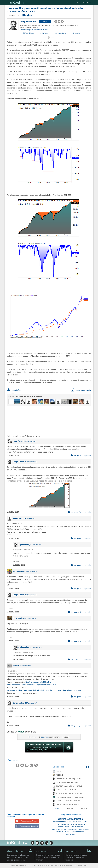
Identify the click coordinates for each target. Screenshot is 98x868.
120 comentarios (32, 571)
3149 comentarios (30, 441)
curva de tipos (70, 834)
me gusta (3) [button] (75, 512)
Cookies (33, 865)
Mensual (84, 809)
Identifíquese (33, 737)
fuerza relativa (84, 829)
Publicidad (69, 865)
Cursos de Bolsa (78, 850)
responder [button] (87, 455)
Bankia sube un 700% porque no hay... (69, 779)
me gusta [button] (12, 390)
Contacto (79, 865)
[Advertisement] (46, 420)
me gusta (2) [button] (75, 612)
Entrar (79, 3)
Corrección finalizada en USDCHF (68, 782)
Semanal (70, 809)
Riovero (16, 666)
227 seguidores (28, 33)
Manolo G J (18, 518)
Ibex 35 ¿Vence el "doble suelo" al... (68, 805)
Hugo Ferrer (18, 441)
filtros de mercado (77, 827)
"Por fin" (59, 771)
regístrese (45, 737)
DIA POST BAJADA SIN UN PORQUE (69, 786)
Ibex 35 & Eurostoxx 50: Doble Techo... (69, 801)
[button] (45, 21)
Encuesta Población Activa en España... (70, 793)
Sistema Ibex (73, 829)
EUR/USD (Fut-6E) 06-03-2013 (67, 790)
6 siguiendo (44, 33)
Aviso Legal (59, 865)
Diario (57, 809)
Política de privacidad (45, 865)
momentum (77, 822)
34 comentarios (30, 618)
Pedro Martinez (19, 571)
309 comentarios (29, 518)
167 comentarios (31, 462)
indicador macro (63, 827)
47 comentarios (26, 666)
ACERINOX (60, 775)
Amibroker (60, 832)
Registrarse (87, 3)
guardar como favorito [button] (81, 390)
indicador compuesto (78, 824)
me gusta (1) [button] (75, 641)
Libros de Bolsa (49, 850)
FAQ (86, 865)
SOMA (85, 822)
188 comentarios (60, 33)
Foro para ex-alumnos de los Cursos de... (70, 797)
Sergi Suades (18, 618)
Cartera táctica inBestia (70, 819)
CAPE (67, 832)
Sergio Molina (28, 21)
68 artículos (76, 33)
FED (57, 824)
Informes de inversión (20, 851)
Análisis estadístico (78, 832)
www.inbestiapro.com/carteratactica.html (34, 30)
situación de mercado (59, 829)
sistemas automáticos (62, 822)
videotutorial (65, 824)
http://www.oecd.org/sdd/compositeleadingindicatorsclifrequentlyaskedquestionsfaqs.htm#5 (44, 690)
